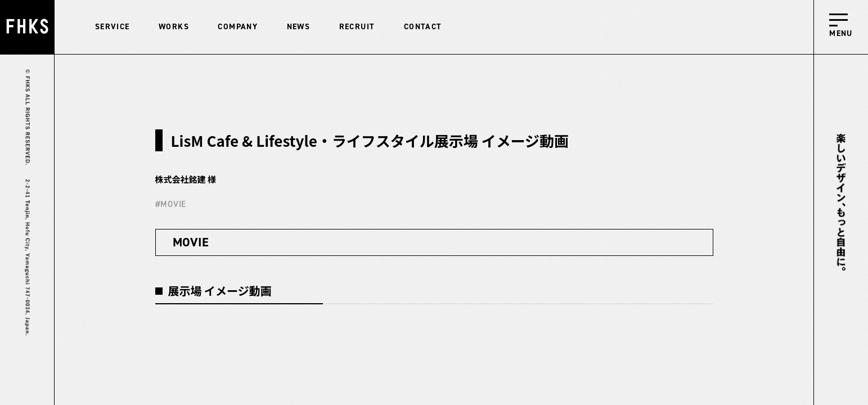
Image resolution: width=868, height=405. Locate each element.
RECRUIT (357, 27)
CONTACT (423, 27)
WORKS (174, 27)
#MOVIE (171, 204)
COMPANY (238, 27)
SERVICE (113, 27)
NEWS (299, 27)
